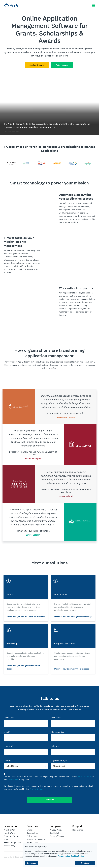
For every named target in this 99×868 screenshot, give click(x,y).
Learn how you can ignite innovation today (23, 667)
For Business (32, 843)
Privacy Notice (64, 856)
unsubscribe (13, 780)
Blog (6, 839)
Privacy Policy (56, 830)
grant (18, 49)
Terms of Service (57, 836)
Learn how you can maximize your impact (26, 617)
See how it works (37, 65)
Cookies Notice (77, 856)
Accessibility (9, 846)
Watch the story (47, 127)
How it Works (10, 833)
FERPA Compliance (12, 843)
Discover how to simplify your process (72, 669)
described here (84, 776)
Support (77, 826)
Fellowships (32, 836)
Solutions (32, 826)
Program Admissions (36, 839)
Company (55, 826)
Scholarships (32, 833)
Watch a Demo (10, 830)
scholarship (28, 49)
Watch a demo (62, 65)
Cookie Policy (56, 833)
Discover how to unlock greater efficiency (73, 617)
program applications (50, 49)
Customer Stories (12, 836)
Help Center (78, 830)
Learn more (11, 826)
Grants (30, 830)
